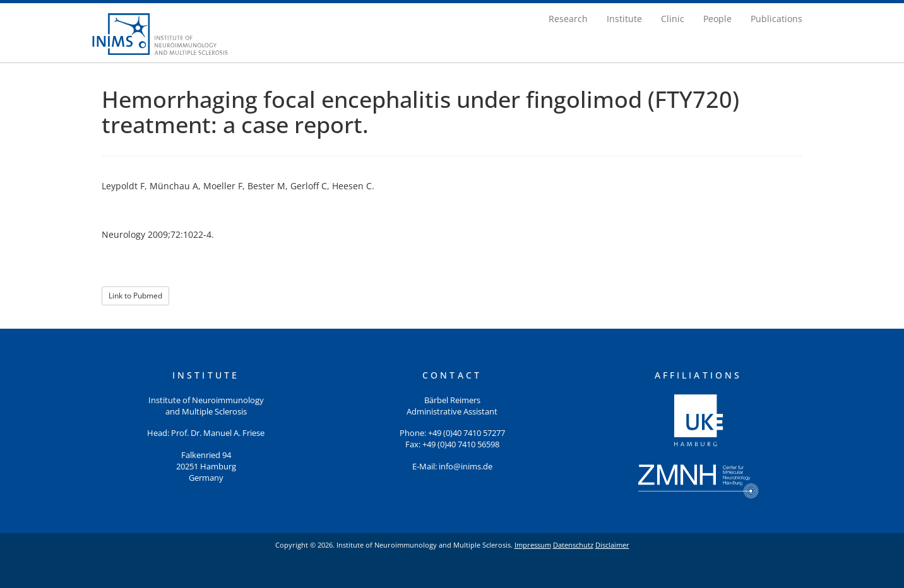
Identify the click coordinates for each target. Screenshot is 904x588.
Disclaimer (612, 545)
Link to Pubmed (135, 296)
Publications (776, 19)
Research (568, 19)
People (717, 19)
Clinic (673, 19)
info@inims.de (466, 467)
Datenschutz (573, 545)
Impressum (533, 545)
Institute (624, 19)
